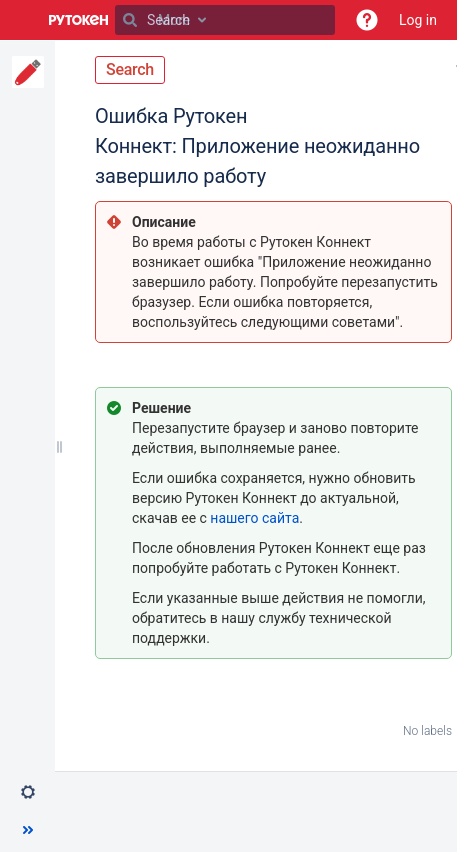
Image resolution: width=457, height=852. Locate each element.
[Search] (130, 20)
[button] (367, 20)
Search (130, 69)
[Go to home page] (79, 20)
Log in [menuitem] (418, 20)
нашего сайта (254, 518)
